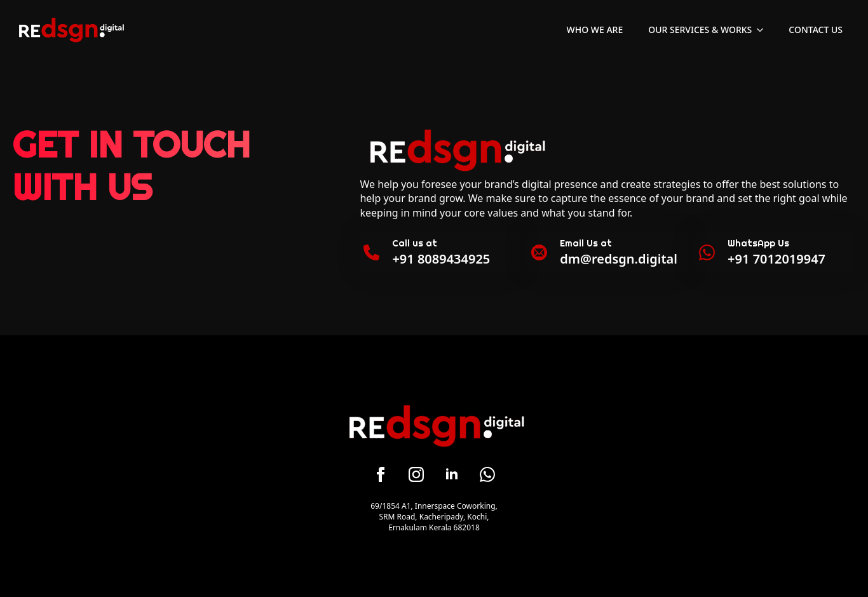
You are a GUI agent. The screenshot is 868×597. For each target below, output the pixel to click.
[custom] (487, 474)
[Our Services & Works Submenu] (764, 30)
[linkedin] (452, 474)
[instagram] (416, 474)
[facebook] (381, 474)
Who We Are (595, 30)
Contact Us (816, 30)
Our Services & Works (700, 30)
